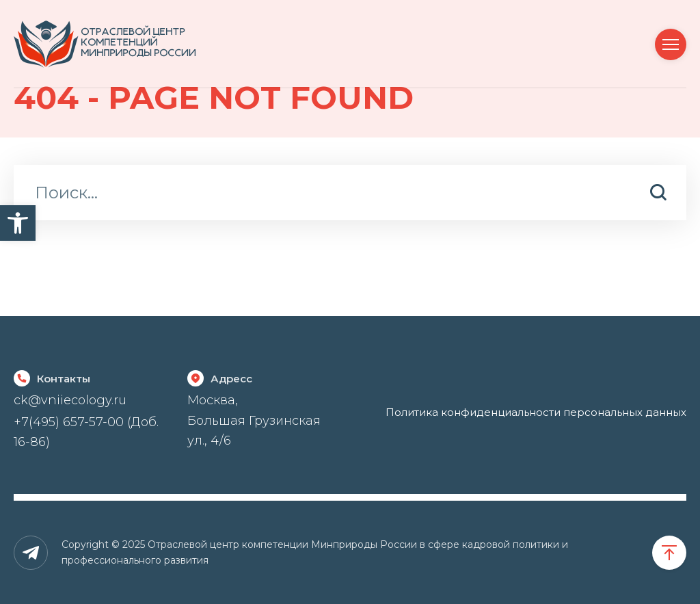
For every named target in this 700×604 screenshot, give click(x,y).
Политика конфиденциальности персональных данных (536, 412)
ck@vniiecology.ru (70, 400)
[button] (18, 223)
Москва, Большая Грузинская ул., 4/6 (254, 420)
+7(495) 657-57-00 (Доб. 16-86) (86, 432)
